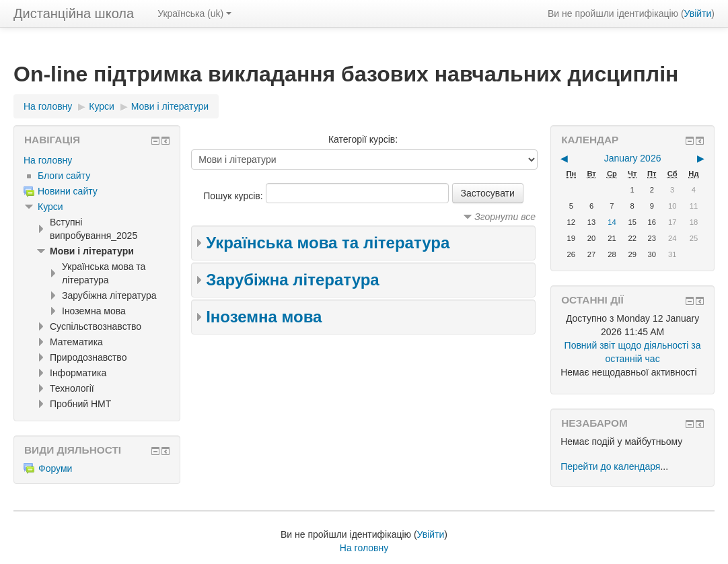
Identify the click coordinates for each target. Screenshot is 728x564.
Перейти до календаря (610, 466)
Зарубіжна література (293, 280)
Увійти (698, 13)
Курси (50, 207)
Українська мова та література (328, 243)
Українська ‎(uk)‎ (194, 13)
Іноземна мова (264, 317)
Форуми (48, 468)
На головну (48, 160)
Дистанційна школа (74, 13)
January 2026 (633, 158)
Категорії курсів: (363, 139)
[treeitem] (97, 160)
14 (612, 222)
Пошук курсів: (234, 196)
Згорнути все (505, 217)
